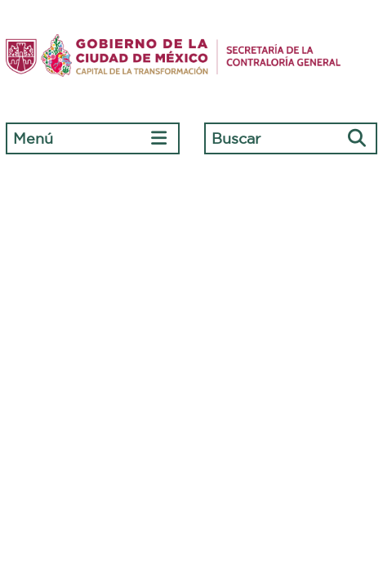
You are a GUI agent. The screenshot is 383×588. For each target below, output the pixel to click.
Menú (33, 138)
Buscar (236, 138)
